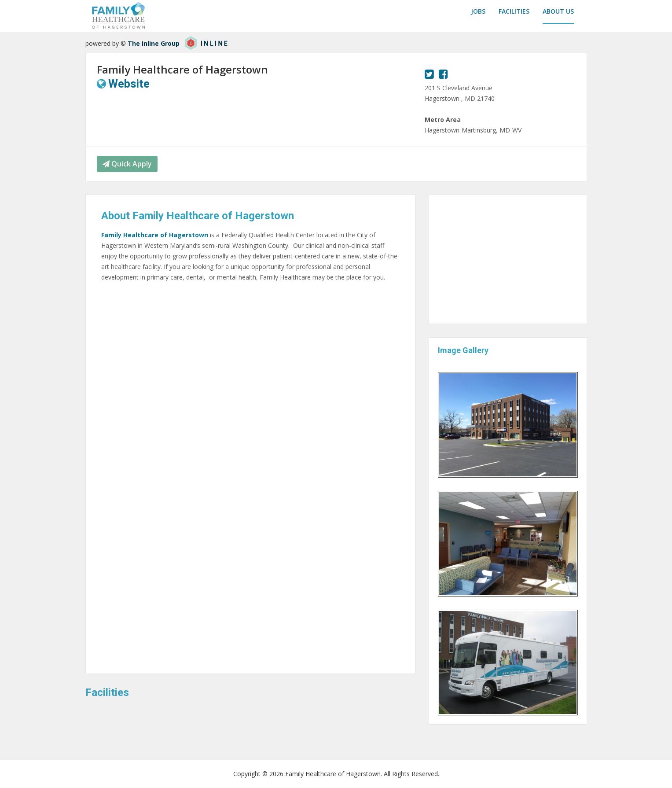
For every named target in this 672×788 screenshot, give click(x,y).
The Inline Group (154, 43)
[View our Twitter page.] (429, 74)
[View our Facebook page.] (443, 74)
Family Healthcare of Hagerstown (155, 235)
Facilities (514, 11)
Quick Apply (127, 164)
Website (129, 84)
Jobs (478, 11)
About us (558, 11)
